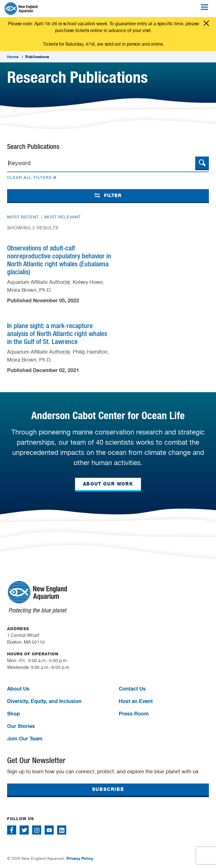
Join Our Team (25, 738)
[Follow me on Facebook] (12, 830)
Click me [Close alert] (206, 23)
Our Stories (21, 726)
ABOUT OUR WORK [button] (108, 484)
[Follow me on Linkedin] (62, 830)
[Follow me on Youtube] (49, 830)
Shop (13, 713)
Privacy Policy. (80, 858)
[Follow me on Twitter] (24, 830)
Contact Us (132, 689)
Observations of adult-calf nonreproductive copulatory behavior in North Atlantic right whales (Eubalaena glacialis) (59, 260)
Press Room (134, 713)
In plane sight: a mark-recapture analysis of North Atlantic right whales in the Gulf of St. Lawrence (57, 334)
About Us (18, 689)
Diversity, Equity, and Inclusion (44, 701)
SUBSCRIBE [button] (108, 789)
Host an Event (136, 701)
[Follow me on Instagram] (37, 830)
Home (13, 57)
